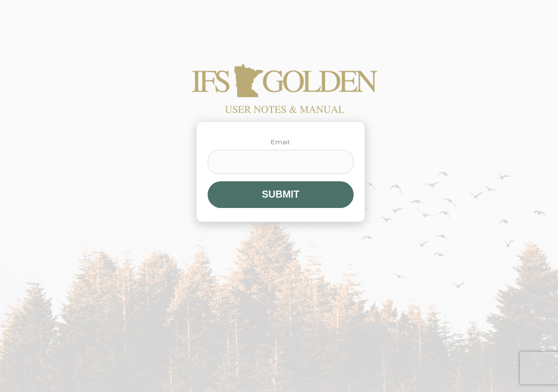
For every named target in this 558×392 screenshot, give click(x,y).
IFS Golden (285, 89)
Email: (281, 156)
